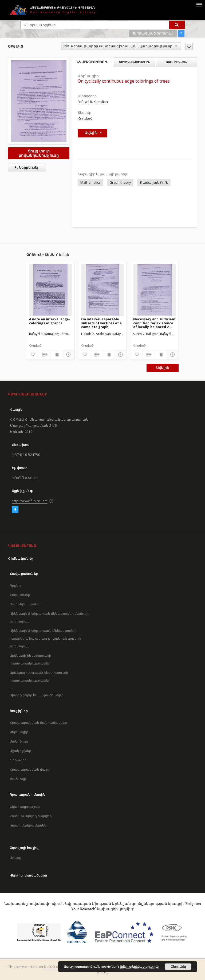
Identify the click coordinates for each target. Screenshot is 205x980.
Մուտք (15, 858)
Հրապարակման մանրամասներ (38, 723)
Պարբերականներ (26, 604)
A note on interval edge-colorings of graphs (50, 321)
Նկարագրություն (25, 807)
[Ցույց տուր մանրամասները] (68, 355)
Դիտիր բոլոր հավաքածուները (37, 695)
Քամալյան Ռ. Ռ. (154, 182)
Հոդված (85, 118)
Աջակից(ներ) (21, 751)
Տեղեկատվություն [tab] (134, 62)
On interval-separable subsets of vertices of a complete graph (101, 323)
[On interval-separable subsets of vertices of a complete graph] (102, 290)
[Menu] (199, 4)
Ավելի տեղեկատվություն (139, 967)
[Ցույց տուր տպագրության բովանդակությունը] (57, 355)
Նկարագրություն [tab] (92, 62)
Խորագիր (18, 760)
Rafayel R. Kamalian (93, 102)
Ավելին (163, 368)
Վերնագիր (19, 732)
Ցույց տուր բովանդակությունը (39, 153)
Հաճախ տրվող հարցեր (31, 816)
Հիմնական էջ (21, 558)
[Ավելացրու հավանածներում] (189, 46)
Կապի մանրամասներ (29, 825)
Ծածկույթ (18, 779)
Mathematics (90, 182)
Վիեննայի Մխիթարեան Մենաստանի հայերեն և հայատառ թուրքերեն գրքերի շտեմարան (45, 638)
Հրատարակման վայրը (30, 769)
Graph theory (120, 182)
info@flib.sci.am (25, 478)
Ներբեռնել (25, 168)
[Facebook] (15, 510)
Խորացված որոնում (153, 33)
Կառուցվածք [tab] (177, 62)
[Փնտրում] (177, 25)
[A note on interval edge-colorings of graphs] (50, 290)
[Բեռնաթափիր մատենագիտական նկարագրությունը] (44, 355)
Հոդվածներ (20, 595)
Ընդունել (178, 967)
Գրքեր (15, 585)
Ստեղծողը (19, 741)
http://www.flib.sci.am (30, 501)
